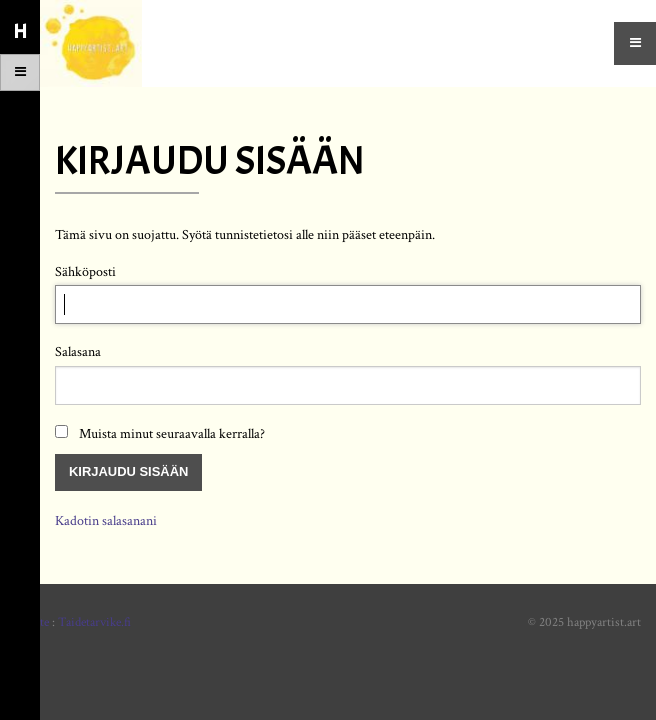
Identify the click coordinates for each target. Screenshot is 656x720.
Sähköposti (85, 272)
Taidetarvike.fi (94, 622)
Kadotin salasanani (106, 520)
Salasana (78, 352)
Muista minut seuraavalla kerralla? (172, 434)
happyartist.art (604, 622)
